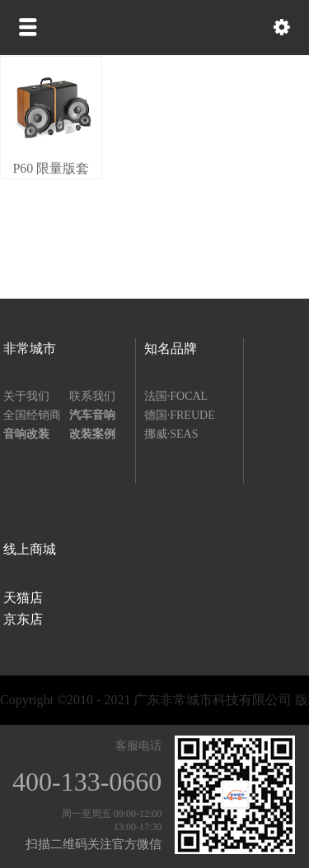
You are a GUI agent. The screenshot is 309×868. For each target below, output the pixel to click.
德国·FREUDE (180, 415)
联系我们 (92, 396)
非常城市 (30, 348)
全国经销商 (32, 415)
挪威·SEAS (171, 434)
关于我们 (26, 396)
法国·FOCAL (176, 396)
